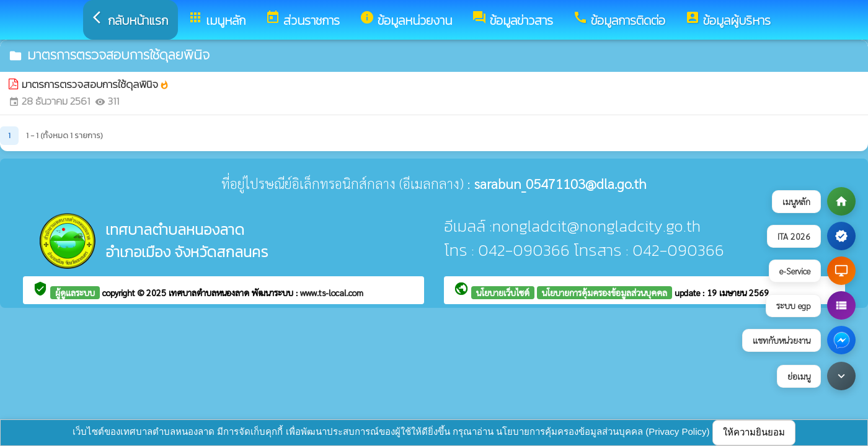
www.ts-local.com (332, 292)
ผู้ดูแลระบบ (75, 292)
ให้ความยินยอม (754, 432)
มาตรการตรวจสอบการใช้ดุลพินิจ (95, 85)
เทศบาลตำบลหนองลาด (210, 292)
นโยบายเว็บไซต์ (503, 292)
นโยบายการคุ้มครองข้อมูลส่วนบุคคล (604, 292)
